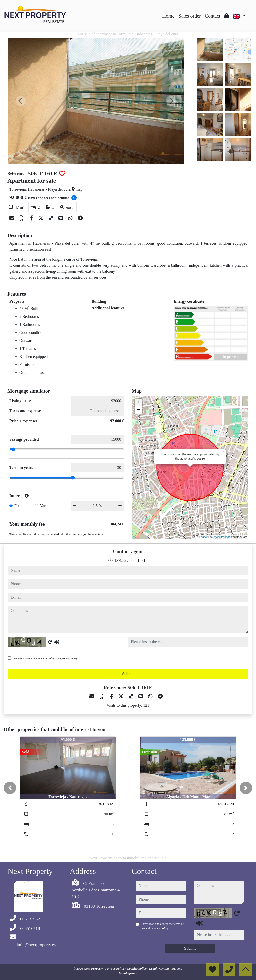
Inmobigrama (128, 973)
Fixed (19, 506)
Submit (128, 674)
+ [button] (139, 403)
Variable (47, 506)
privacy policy (70, 658)
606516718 (138, 560)
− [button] (139, 410)
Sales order (190, 16)
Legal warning (159, 969)
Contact (213, 16)
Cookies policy (137, 969)
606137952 (117, 560)
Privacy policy (115, 969)
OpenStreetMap (222, 537)
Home (168, 16)
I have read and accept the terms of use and (45, 658)
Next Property (94, 969)
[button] (10, 788)
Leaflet (204, 537)
